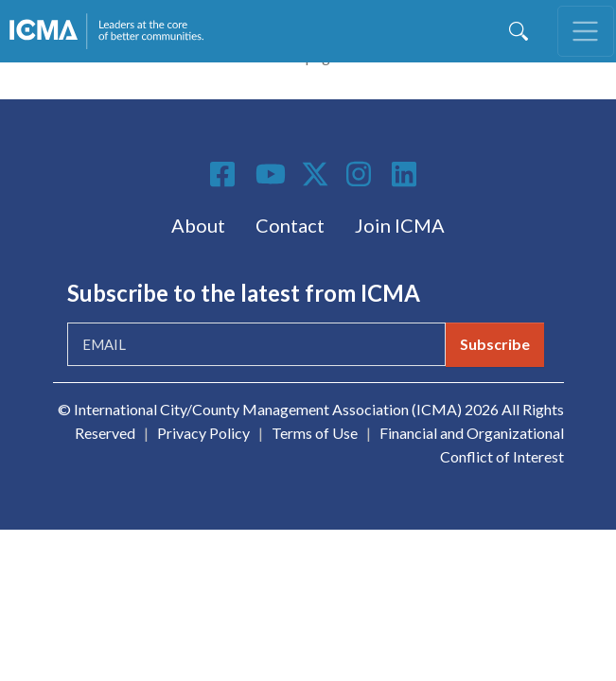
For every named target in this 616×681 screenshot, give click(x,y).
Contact (290, 225)
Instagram (361, 174)
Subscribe (495, 344)
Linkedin (407, 174)
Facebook (225, 174)
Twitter (316, 174)
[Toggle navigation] (586, 31)
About (198, 225)
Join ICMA (400, 225)
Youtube (271, 175)
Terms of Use (315, 433)
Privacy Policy (203, 433)
